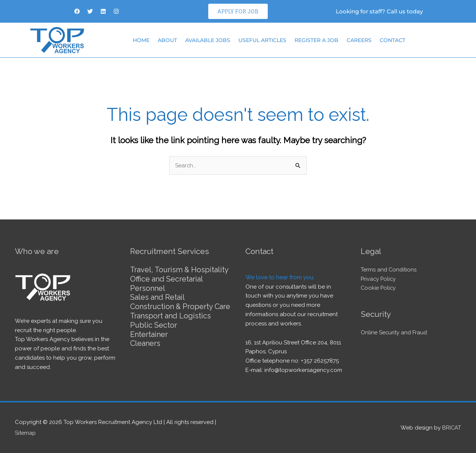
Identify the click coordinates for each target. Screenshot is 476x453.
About (167, 40)
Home (141, 40)
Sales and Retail (157, 296)
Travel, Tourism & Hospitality (180, 270)
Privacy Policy (379, 279)
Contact (393, 40)
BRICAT (451, 427)
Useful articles (262, 40)
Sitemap (26, 433)
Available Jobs (208, 40)
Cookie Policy (379, 288)
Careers (359, 40)
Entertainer (149, 341)
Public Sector (154, 332)
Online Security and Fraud (395, 332)
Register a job (316, 40)
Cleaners (145, 350)
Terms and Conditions (389, 270)
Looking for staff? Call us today (379, 11)
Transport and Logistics (171, 323)
